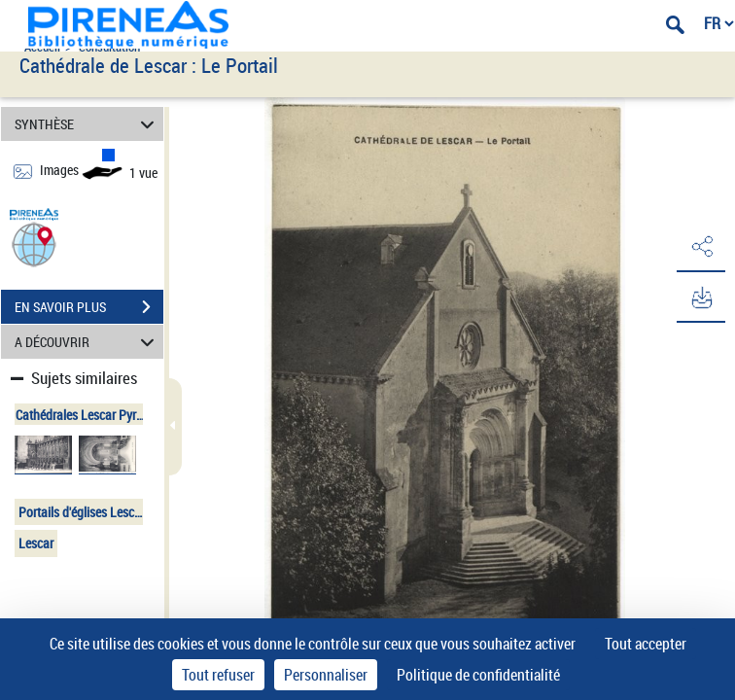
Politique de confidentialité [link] (478, 675)
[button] (34, 244)
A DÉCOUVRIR (87, 342)
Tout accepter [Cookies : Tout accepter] (646, 644)
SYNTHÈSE (87, 124)
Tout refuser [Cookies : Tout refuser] (218, 675)
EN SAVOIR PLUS (89, 307)
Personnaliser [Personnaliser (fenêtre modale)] (326, 675)
